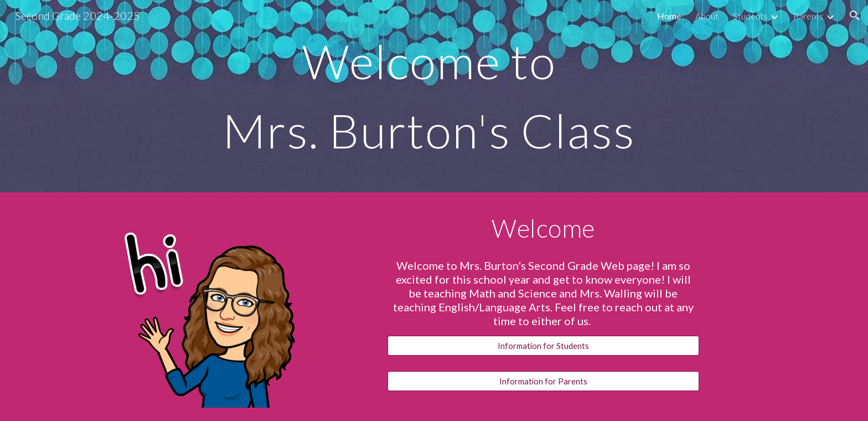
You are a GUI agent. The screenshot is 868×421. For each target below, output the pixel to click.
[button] (855, 16)
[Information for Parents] (543, 381)
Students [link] (750, 16)
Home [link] (669, 16)
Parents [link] (808, 16)
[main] (434, 96)
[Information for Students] (543, 346)
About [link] (707, 16)
